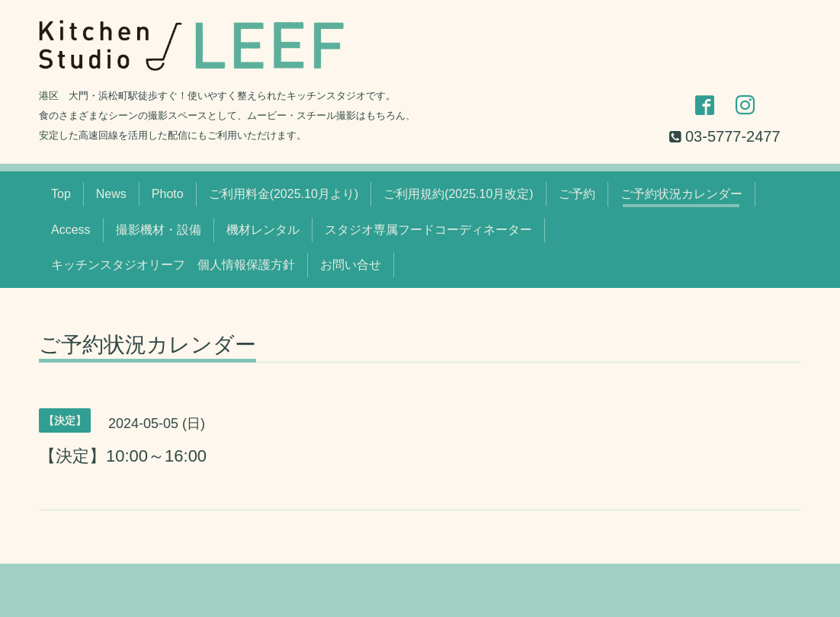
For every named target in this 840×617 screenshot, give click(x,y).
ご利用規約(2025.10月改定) (458, 194)
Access (71, 230)
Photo (168, 194)
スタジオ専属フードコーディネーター (428, 230)
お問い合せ (351, 265)
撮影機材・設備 (159, 230)
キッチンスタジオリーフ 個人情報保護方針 (173, 265)
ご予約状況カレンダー (681, 194)
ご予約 (577, 194)
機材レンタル (263, 230)
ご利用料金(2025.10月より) (284, 194)
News (111, 194)
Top (61, 194)
